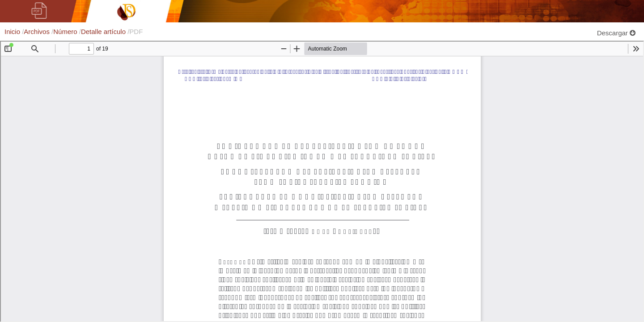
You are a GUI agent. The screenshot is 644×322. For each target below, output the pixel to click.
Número (66, 32)
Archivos (38, 32)
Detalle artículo (104, 32)
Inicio (13, 32)
